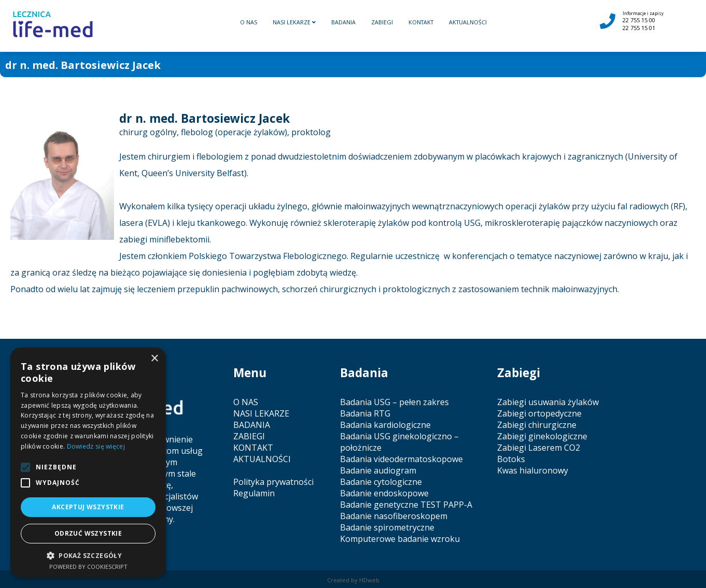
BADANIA (343, 22)
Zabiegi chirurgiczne (537, 425)
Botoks (511, 459)
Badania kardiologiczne (385, 425)
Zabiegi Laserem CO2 (539, 448)
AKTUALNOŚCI (468, 22)
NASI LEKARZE (294, 22)
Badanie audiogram (378, 470)
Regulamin (254, 493)
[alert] (88, 463)
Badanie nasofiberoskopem (394, 516)
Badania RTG (365, 413)
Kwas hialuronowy (533, 470)
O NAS (249, 22)
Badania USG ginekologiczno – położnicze (399, 442)
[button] (88, 555)
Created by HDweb (353, 580)
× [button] (154, 359)
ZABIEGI (382, 22)
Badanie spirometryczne (387, 527)
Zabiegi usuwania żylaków (548, 402)
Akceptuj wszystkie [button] (88, 507)
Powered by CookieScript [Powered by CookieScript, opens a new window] (88, 567)
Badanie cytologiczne (381, 482)
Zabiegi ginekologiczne (542, 436)
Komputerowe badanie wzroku (400, 539)
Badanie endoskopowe (384, 493)
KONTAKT (421, 22)
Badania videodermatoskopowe (401, 459)
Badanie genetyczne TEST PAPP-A (406, 505)
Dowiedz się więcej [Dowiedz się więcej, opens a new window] (96, 446)
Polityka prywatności (273, 482)
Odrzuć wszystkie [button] (88, 533)
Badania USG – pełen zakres (394, 402)
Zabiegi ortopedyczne (539, 413)
